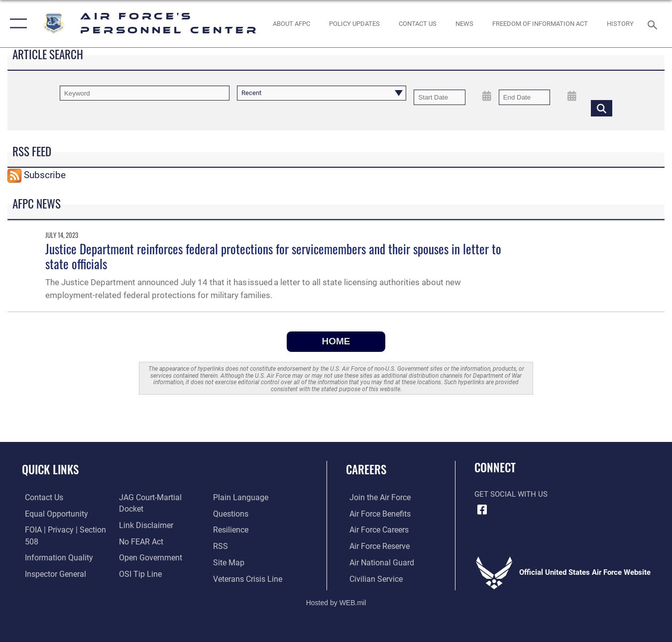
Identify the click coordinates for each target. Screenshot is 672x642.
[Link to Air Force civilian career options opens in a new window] (371, 578)
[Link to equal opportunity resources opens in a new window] (52, 514)
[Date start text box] (439, 97)
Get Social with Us (511, 494)
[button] (16, 24)
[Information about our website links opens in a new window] (144, 514)
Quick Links (50, 469)
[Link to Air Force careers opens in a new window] (375, 530)
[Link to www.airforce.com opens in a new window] (376, 498)
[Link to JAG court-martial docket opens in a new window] (161, 498)
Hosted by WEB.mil (336, 601)
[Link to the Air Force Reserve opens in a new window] (375, 546)
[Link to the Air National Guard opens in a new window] (377, 562)
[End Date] (524, 97)
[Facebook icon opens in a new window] (482, 510)
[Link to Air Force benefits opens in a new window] (376, 514)
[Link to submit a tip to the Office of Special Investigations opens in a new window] (138, 562)
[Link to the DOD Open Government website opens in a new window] (148, 546)
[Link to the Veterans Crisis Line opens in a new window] (248, 562)
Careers (366, 469)
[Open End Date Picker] (572, 96)
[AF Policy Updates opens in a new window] (355, 23)
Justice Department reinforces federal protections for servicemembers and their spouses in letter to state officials (273, 256)
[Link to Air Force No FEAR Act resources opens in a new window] (140, 530)
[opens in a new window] (231, 498)
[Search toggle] (654, 24)
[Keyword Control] (145, 93)
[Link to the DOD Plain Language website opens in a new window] (143, 578)
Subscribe (45, 175)
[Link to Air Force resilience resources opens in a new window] (231, 514)
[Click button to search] (602, 107)
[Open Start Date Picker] (487, 96)
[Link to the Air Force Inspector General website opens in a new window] (51, 573)
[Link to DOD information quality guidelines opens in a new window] (54, 557)
